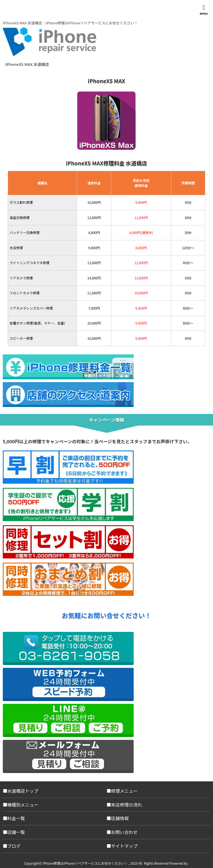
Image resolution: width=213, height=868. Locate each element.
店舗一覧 (16, 832)
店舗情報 (120, 818)
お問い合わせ (124, 832)
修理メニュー (124, 791)
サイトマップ (124, 846)
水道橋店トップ (23, 791)
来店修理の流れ (126, 805)
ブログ (14, 846)
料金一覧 (16, 818)
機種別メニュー (23, 805)
